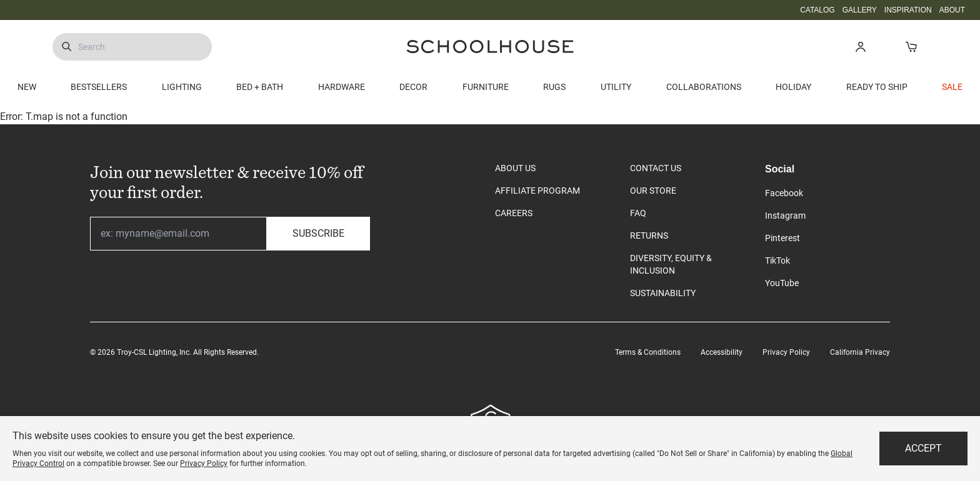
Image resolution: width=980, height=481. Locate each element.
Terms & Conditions (648, 352)
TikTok (777, 260)
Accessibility (722, 352)
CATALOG (817, 10)
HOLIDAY (793, 87)
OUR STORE (653, 191)
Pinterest (782, 238)
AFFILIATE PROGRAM (537, 191)
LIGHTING (182, 87)
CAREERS (514, 213)
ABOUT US (515, 168)
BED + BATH (260, 87)
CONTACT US (656, 168)
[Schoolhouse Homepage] (490, 47)
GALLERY (860, 10)
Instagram (785, 216)
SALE (952, 87)
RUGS (554, 87)
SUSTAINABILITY (663, 293)
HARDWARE (342, 87)
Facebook (784, 193)
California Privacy (860, 352)
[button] (860, 47)
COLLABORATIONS (704, 87)
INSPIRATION (908, 10)
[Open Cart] (911, 47)
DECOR (413, 87)
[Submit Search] (67, 47)
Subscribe (318, 233)
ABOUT (952, 10)
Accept (923, 448)
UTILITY (616, 87)
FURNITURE (486, 87)
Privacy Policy (786, 352)
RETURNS (649, 236)
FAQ (638, 213)
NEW (27, 87)
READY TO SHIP (877, 87)
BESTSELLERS (99, 87)
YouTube (782, 283)
